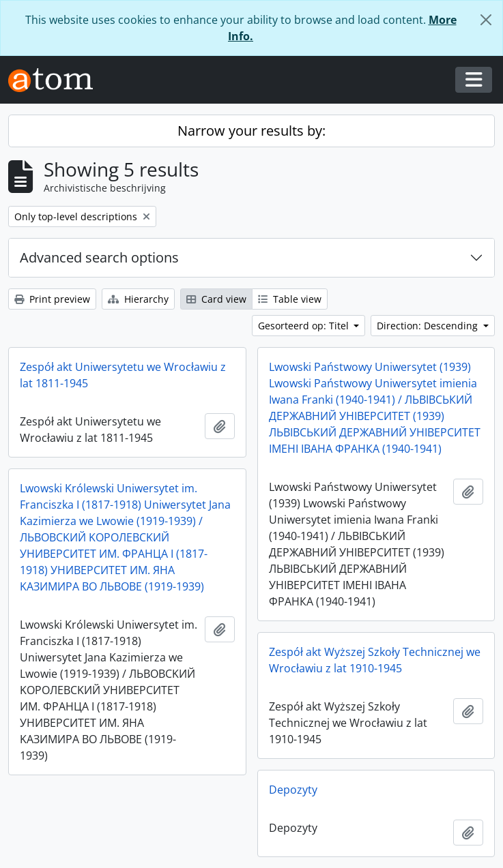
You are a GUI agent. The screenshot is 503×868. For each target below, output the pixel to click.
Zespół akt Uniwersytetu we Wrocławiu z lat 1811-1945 (123, 375)
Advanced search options (99, 257)
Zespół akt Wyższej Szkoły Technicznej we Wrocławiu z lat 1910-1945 (375, 660)
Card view (216, 299)
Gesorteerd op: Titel (305, 326)
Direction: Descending (429, 326)
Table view (290, 299)
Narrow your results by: (251, 131)
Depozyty (293, 790)
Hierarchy (138, 299)
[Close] (486, 20)
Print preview (52, 299)
